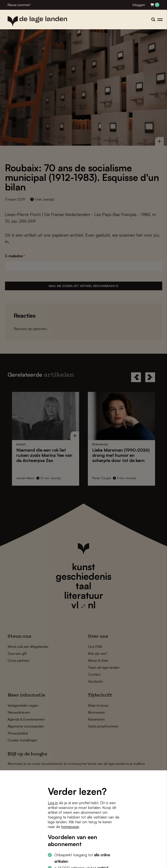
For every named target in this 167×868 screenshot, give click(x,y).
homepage (70, 827)
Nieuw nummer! (19, 5)
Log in (53, 803)
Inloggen (139, 5)
